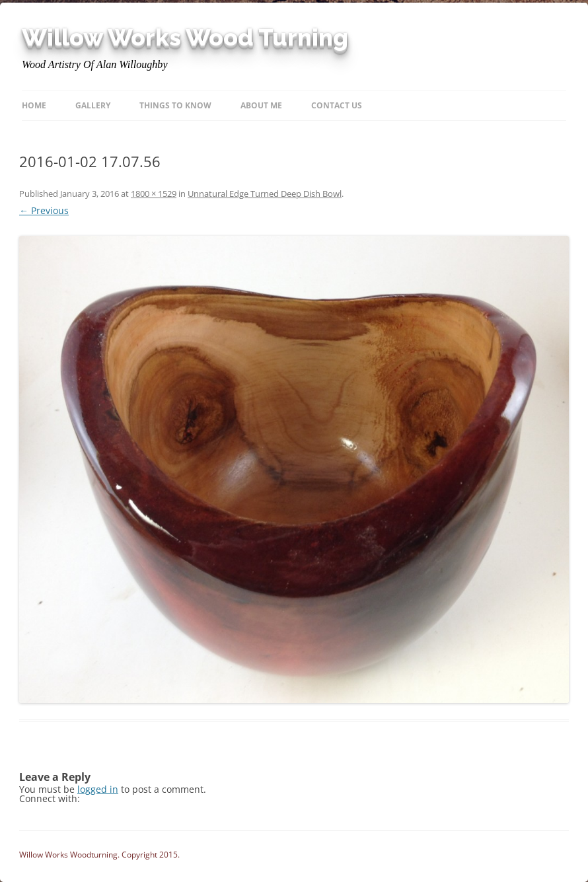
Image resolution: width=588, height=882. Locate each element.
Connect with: (50, 798)
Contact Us (337, 105)
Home (34, 105)
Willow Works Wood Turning (185, 38)
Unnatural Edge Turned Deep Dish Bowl (265, 194)
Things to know (175, 105)
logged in (98, 789)
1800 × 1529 (154, 194)
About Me (261, 105)
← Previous (44, 210)
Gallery (93, 105)
